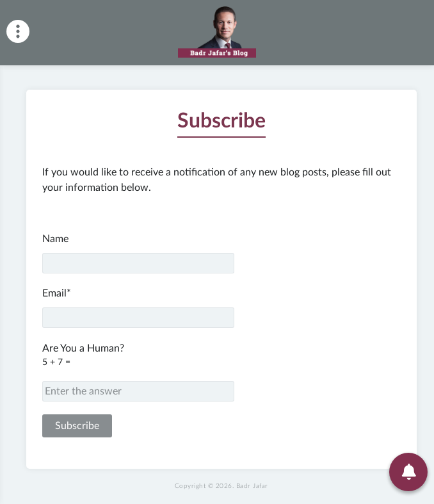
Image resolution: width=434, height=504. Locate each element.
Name (138, 254)
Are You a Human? (221, 372)
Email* (138, 308)
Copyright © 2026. (221, 486)
